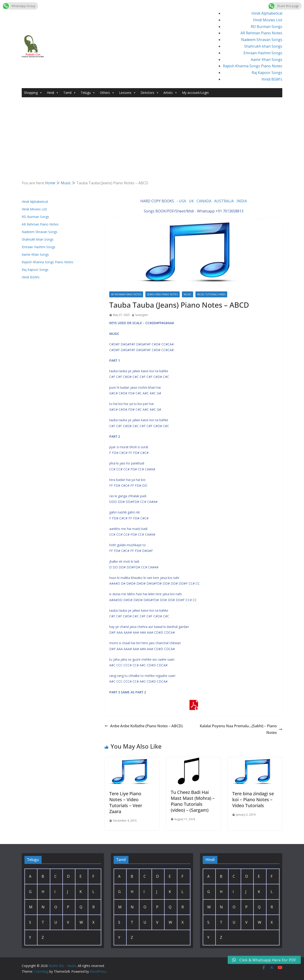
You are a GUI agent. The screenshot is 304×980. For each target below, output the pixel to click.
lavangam (142, 315)
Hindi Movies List (268, 20)
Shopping (33, 93)
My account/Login (195, 93)
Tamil (70, 93)
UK (191, 201)
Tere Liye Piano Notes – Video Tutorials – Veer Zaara (126, 802)
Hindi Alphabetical (267, 13)
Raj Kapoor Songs (267, 73)
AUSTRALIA (224, 201)
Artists (170, 93)
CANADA (204, 201)
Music (188, 294)
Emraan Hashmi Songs (263, 53)
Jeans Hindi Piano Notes (163, 294)
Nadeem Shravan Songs (262, 40)
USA (183, 201)
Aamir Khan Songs (267, 60)
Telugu (88, 93)
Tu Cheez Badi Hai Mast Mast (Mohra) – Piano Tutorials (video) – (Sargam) (193, 801)
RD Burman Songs (267, 27)
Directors (150, 93)
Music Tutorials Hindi (211, 294)
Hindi (53, 93)
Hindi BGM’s (272, 79)
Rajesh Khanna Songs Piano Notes (253, 66)
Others (107, 93)
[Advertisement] (152, 145)
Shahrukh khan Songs (263, 46)
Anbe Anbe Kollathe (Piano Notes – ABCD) (144, 726)
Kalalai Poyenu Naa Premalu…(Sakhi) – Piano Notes (241, 729)
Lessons (128, 93)
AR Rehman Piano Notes (261, 33)
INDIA (242, 201)
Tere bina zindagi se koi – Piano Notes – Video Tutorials (253, 799)
